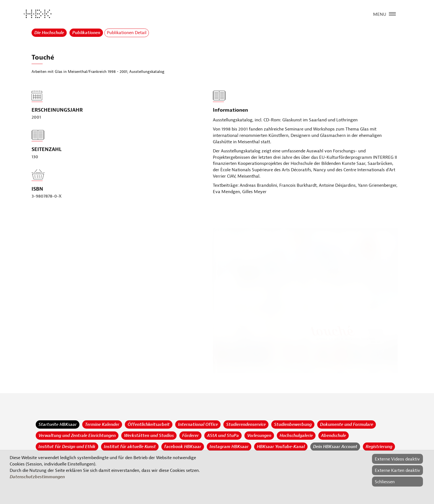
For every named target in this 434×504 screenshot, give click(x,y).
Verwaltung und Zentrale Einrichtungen (77, 436)
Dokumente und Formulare (347, 424)
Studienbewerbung (293, 424)
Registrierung (379, 447)
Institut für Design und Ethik (67, 447)
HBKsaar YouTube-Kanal (281, 447)
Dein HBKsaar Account (335, 447)
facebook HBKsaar (183, 447)
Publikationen (86, 33)
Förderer (190, 436)
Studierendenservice (246, 424)
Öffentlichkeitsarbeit (149, 424)
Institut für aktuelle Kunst (130, 447)
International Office (198, 424)
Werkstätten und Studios (149, 436)
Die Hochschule (49, 33)
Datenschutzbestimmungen (37, 477)
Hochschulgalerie (296, 436)
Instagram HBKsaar (229, 447)
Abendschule (334, 436)
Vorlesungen (259, 436)
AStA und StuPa (223, 436)
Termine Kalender (102, 424)
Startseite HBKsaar (58, 424)
